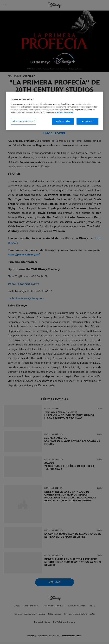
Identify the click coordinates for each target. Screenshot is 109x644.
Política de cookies (65, 112)
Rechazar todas (63, 121)
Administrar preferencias (24, 121)
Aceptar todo (87, 121)
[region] (55, 111)
